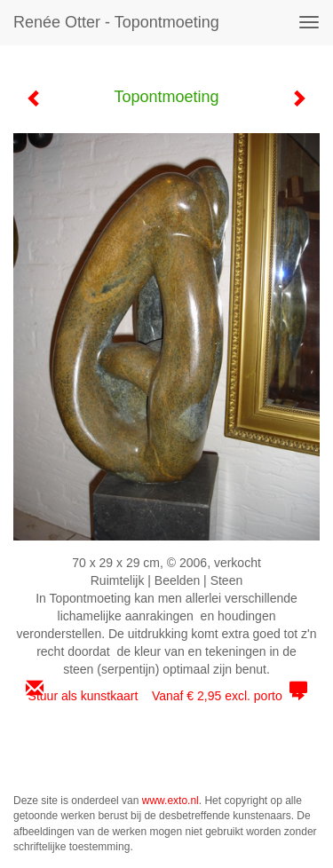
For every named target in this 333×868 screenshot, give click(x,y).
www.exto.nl (170, 801)
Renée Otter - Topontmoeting (116, 22)
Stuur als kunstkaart (167, 696)
